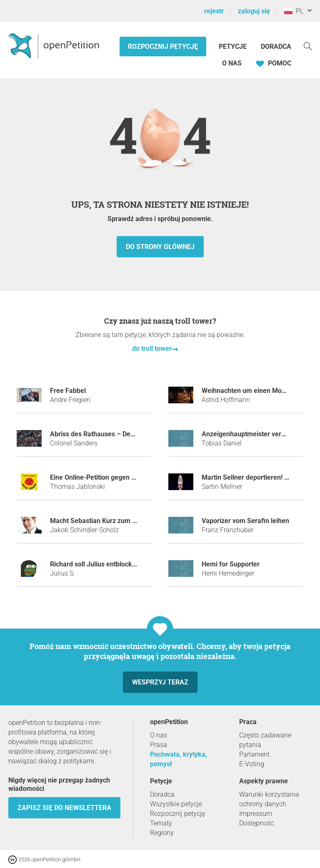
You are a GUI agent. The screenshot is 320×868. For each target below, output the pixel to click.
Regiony (162, 833)
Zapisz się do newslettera (64, 808)
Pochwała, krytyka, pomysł (179, 759)
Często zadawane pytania (265, 740)
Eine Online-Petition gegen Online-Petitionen (117, 477)
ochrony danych (263, 804)
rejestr (214, 11)
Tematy (161, 823)
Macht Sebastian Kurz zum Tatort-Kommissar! (119, 521)
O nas (232, 63)
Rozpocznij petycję (163, 47)
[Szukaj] (308, 46)
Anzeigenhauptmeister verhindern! (254, 434)
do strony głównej (160, 247)
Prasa (159, 745)
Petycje (234, 47)
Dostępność (256, 823)
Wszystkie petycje (176, 804)
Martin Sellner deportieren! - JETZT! (256, 477)
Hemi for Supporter (231, 564)
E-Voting (252, 764)
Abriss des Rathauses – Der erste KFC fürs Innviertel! (130, 434)
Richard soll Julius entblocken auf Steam (111, 564)
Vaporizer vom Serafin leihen (245, 521)
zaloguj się (254, 11)
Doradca (276, 47)
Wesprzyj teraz (160, 682)
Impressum (256, 814)
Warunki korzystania (269, 794)
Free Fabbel (68, 391)
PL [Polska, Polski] (294, 11)
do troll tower (152, 348)
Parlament (254, 754)
